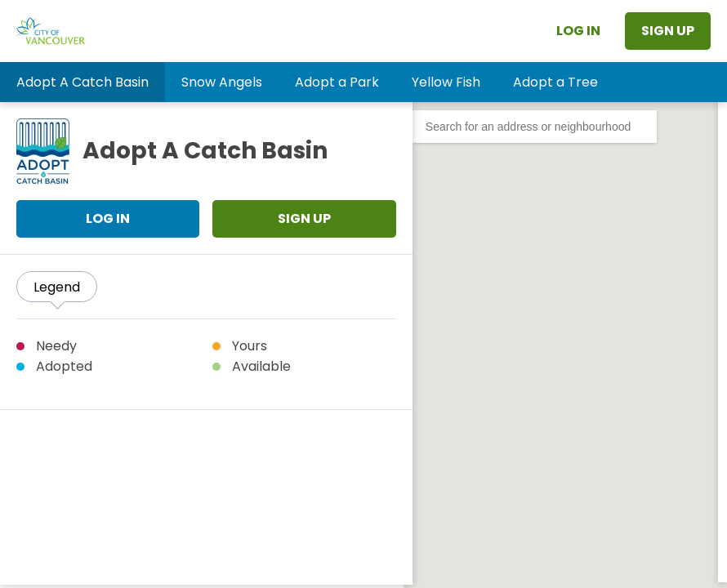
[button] (83, 82)
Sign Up (668, 31)
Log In (578, 31)
